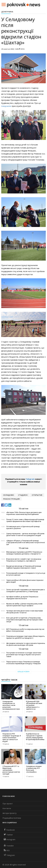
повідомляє (6, 106)
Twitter (8, 835)
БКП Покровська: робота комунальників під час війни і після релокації (25, 630)
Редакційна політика (12, 818)
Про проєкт (8, 804)
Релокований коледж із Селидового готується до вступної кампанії (26, 574)
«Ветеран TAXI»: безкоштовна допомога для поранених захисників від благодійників (24, 513)
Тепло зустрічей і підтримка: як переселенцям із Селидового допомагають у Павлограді (26, 591)
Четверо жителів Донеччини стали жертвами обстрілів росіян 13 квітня (25, 612)
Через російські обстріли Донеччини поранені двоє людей (25, 581)
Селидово (9, 495)
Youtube (9, 846)
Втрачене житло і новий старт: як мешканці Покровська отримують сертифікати (24, 560)
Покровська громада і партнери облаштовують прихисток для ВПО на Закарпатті (26, 637)
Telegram (30, 479)
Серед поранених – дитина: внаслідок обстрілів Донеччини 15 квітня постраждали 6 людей (25, 535)
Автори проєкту (10, 813)
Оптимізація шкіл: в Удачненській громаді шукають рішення (23, 527)
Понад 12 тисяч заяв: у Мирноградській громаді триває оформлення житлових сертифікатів (25, 520)
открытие (37, 495)
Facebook (9, 830)
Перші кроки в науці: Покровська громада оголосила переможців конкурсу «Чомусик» (24, 663)
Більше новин (24, 672)
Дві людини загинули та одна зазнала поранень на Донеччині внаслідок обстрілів (26, 644)
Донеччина (7, 12)
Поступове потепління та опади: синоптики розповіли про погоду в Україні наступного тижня (24, 655)
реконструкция (11, 499)
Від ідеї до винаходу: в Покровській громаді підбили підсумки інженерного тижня (24, 567)
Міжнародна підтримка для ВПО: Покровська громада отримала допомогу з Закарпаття (24, 553)
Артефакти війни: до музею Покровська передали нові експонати (22, 598)
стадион (23, 495)
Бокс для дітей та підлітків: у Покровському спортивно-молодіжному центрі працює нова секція (24, 620)
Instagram (10, 839)
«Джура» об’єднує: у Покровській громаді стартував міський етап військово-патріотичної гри (26, 542)
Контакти (7, 808)
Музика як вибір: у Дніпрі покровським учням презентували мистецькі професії (24, 605)
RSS (7, 850)
